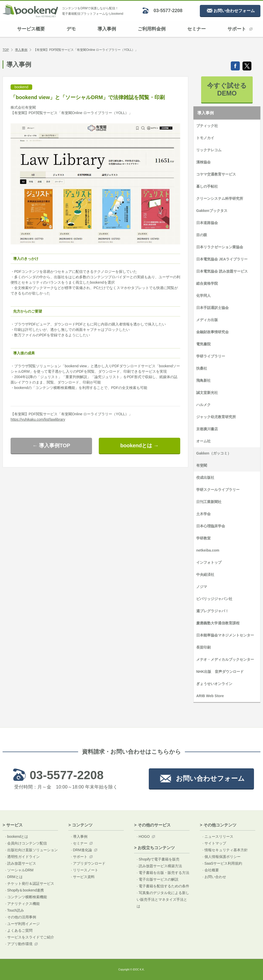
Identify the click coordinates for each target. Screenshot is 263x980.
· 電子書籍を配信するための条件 (163, 886)
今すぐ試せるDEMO (227, 89)
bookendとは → (140, 445)
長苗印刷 (203, 647)
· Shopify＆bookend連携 (24, 890)
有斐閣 (202, 465)
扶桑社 (202, 368)
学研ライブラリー (211, 356)
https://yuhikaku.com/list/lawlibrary (38, 419)
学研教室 (203, 538)
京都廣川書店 (207, 429)
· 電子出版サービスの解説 (158, 879)
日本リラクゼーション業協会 (220, 247)
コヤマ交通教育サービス (216, 174)
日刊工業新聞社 (209, 502)
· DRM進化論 (81, 850)
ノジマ (202, 587)
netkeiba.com (208, 550)
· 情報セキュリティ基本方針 (225, 850)
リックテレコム (209, 150)
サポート (240, 29)
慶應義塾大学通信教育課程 (218, 623)
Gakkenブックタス (212, 211)
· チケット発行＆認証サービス (30, 883)
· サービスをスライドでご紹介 (30, 937)
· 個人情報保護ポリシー (221, 857)
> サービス (13, 825)
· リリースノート (85, 870)
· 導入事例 (79, 836)
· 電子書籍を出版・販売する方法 (163, 873)
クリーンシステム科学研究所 (220, 198)
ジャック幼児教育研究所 (216, 417)
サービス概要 (31, 29)
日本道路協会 (207, 223)
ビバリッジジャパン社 (214, 599)
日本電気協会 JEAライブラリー (222, 259)
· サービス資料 (83, 877)
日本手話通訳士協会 (212, 308)
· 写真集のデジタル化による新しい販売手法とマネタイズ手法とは (163, 899)
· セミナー (79, 843)
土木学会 (203, 514)
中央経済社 (205, 575)
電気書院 (203, 344)
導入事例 (107, 29)
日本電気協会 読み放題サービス (222, 271)
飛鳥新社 (203, 380)
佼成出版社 (205, 477)
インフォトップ (209, 562)
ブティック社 (207, 126)
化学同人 (203, 296)
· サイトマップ (214, 843)
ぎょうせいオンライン (214, 684)
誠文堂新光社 (207, 393)
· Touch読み (15, 910)
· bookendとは (17, 836)
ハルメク (203, 405)
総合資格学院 (207, 283)
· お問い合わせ (214, 877)
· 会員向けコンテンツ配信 (26, 843)
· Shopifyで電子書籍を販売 (158, 859)
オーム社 (203, 441)
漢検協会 (203, 162)
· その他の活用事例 (21, 917)
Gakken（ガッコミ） (214, 453)
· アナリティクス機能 (22, 904)
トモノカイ (205, 138)
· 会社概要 (211, 870)
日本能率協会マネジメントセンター (225, 635)
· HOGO (143, 836)
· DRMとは (14, 877)
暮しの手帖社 (207, 186)
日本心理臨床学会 (211, 526)
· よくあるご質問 (19, 930)
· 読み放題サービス (21, 863)
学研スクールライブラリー (218, 490)
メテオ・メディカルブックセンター (225, 659)
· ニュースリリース (218, 836)
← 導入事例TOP (51, 445)
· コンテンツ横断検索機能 (26, 897)
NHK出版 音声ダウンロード (220, 672)
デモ (71, 29)
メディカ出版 (207, 320)
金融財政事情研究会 (212, 332)
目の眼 (202, 235)
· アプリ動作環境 (19, 944)
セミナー (196, 29)
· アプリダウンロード (88, 863)
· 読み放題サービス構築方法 (159, 866)
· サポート (79, 857)
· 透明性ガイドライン (22, 857)
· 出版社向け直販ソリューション (31, 850)
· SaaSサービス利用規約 (222, 863)
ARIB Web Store (210, 696)
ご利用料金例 (152, 29)
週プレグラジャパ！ (212, 611)
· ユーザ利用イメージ (22, 924)
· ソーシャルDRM (19, 870)
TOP (6, 50)
